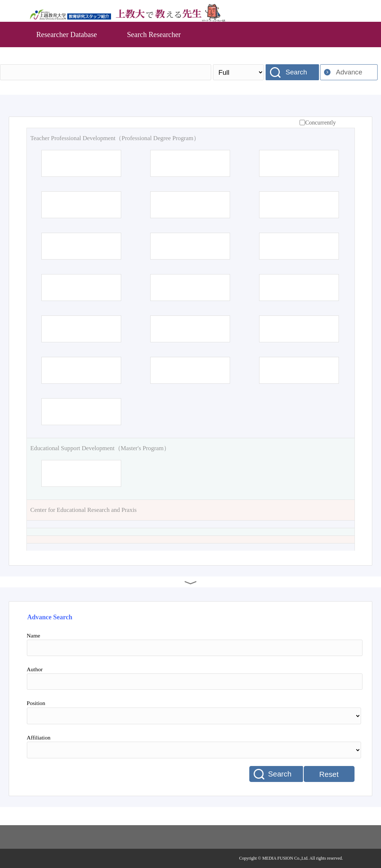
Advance (349, 72)
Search (296, 72)
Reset (329, 774)
